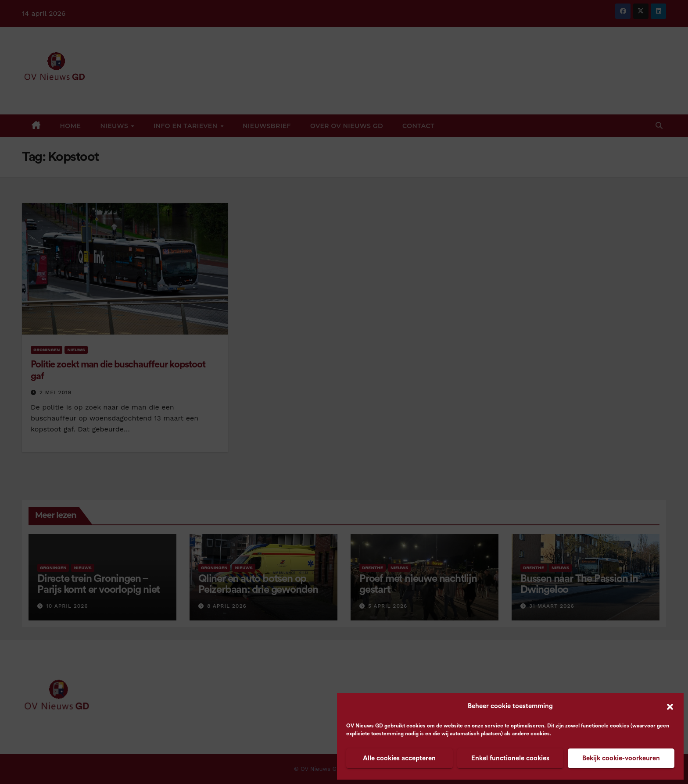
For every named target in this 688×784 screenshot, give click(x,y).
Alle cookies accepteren (399, 758)
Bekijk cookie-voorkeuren (621, 758)
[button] (670, 706)
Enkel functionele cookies (510, 758)
